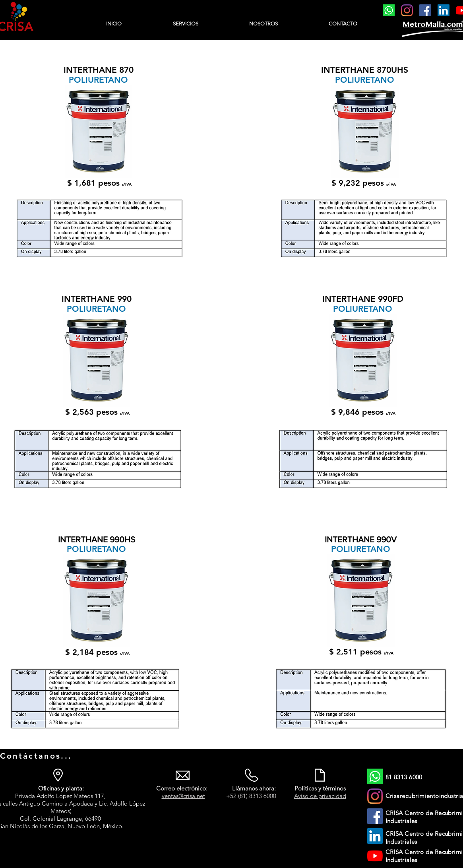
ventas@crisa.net (183, 796)
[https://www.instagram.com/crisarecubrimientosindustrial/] (407, 10)
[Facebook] (425, 10)
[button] (186, 24)
